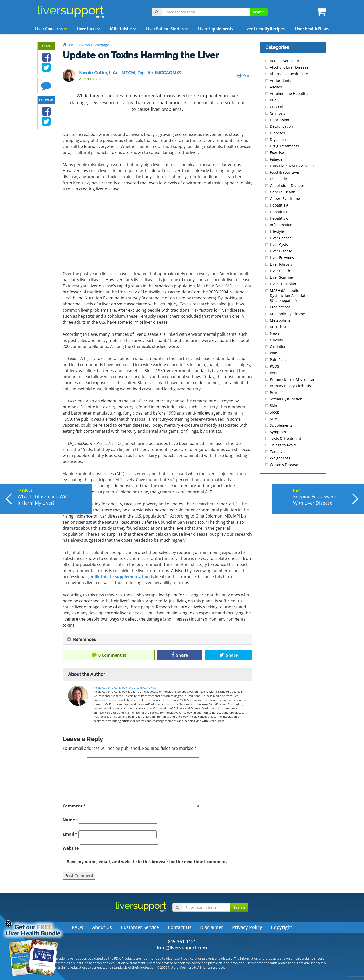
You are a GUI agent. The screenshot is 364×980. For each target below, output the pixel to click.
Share (180, 655)
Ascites (276, 87)
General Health (283, 192)
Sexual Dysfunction (286, 399)
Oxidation (278, 346)
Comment (74, 806)
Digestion (278, 139)
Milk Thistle (123, 28)
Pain (274, 353)
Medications (280, 307)
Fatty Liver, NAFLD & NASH (292, 166)
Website (71, 848)
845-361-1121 (182, 941)
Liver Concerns (51, 28)
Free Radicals (281, 179)
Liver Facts (89, 28)
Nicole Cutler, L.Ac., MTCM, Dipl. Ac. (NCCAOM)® (130, 73)
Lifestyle (277, 231)
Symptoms (279, 432)
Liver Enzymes (282, 258)
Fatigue (276, 159)
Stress (275, 419)
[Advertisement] (157, 233)
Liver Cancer (280, 238)
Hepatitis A (279, 205)
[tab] (157, 639)
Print (244, 75)
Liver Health (280, 271)
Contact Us (180, 927)
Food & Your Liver (285, 172)
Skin (274, 406)
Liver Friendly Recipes (264, 28)
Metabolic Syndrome (287, 314)
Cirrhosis (278, 113)
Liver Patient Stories (167, 28)
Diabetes (277, 133)
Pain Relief (279, 360)
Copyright (282, 927)
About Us (102, 927)
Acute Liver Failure (286, 61)
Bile (273, 100)
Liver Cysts (279, 244)
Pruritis (276, 392)
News (275, 333)
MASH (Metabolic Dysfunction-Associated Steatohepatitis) (290, 295)
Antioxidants (281, 80)
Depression (280, 120)
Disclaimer (212, 927)
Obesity (276, 340)
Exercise (277, 153)
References (81, 640)
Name (70, 820)
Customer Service (140, 927)
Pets (274, 373)
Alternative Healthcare (289, 74)
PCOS (275, 366)
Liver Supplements (216, 28)
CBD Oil (276, 107)
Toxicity (276, 452)
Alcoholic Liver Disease (289, 67)
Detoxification (281, 126)
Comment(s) (109, 655)
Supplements (281, 425)
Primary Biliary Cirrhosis (290, 386)
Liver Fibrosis (281, 264)
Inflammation (281, 225)
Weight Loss (280, 458)
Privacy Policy (247, 927)
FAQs (77, 927)
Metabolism (280, 320)
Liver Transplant (284, 284)
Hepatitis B (279, 212)
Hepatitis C (279, 218)
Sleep (275, 412)
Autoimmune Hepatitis (289, 94)
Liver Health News (312, 28)
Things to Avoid (283, 445)
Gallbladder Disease (287, 185)
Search (259, 12)
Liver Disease (281, 251)
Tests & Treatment (286, 438)
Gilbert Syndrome (285, 199)
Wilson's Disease (284, 465)
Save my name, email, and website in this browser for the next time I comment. (147, 862)
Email (70, 834)
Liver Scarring (282, 277)
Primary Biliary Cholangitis (292, 379)
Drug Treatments (284, 146)
